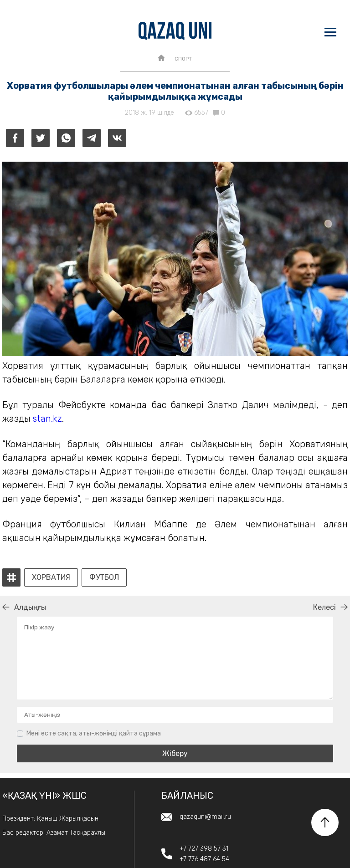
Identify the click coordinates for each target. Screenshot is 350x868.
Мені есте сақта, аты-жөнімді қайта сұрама (94, 733)
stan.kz (47, 419)
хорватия (51, 577)
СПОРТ (183, 59)
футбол (104, 577)
